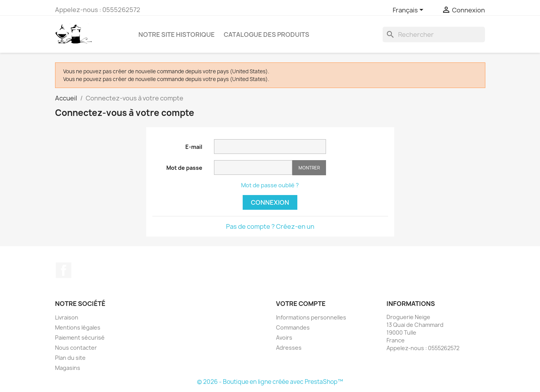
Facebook (64, 270)
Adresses (289, 348)
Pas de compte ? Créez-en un (270, 226)
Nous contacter (76, 348)
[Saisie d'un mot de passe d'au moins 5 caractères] (253, 168)
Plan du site (70, 358)
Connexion (270, 202)
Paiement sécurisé (80, 338)
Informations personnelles (311, 317)
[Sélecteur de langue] (409, 10)
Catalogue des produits (267, 35)
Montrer (309, 168)
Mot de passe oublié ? (270, 185)
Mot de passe (184, 168)
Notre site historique (177, 35)
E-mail (194, 147)
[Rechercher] (434, 35)
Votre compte (301, 304)
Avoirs (284, 338)
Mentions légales (78, 327)
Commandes (293, 327)
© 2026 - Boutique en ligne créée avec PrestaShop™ (270, 382)
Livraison (67, 317)
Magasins (68, 368)
